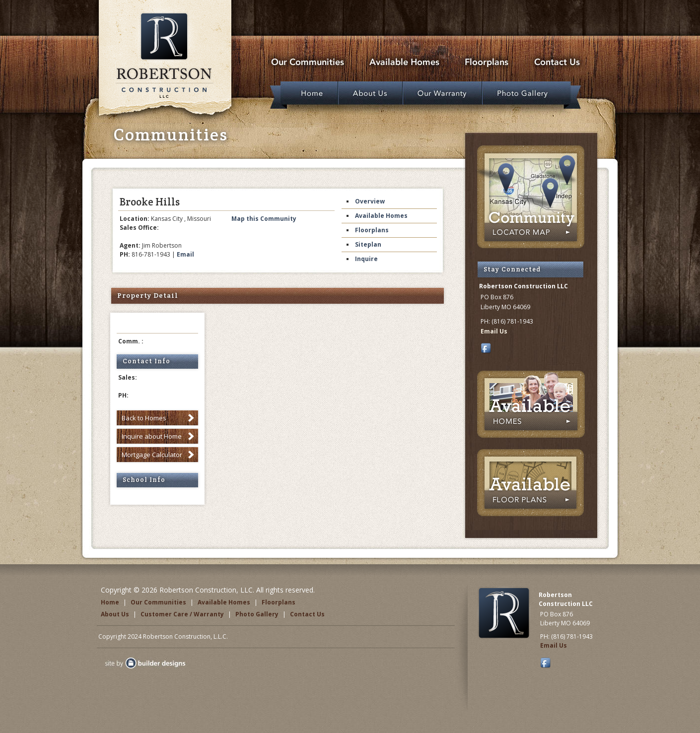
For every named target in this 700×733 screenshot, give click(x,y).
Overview (370, 201)
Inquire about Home (152, 436)
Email (185, 254)
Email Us (494, 331)
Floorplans (372, 230)
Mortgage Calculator (152, 455)
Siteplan (368, 244)
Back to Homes (144, 418)
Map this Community (264, 219)
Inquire (366, 259)
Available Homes (381, 216)
